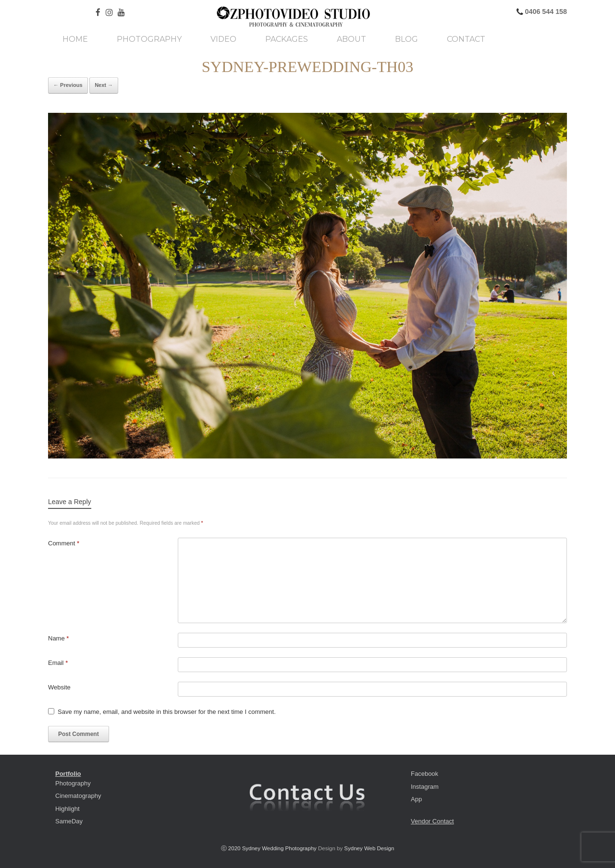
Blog (406, 39)
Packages (287, 39)
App (416, 799)
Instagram (425, 787)
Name (58, 638)
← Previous (68, 85)
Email (58, 663)
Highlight (68, 809)
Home (75, 39)
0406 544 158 (545, 12)
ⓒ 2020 (232, 848)
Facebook (424, 774)
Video (223, 39)
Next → (104, 85)
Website (59, 687)
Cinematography (78, 796)
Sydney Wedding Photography (279, 848)
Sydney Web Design (369, 848)
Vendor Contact (432, 821)
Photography (149, 39)
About (351, 39)
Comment (64, 543)
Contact (466, 39)
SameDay (69, 821)
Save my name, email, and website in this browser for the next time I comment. (167, 712)
